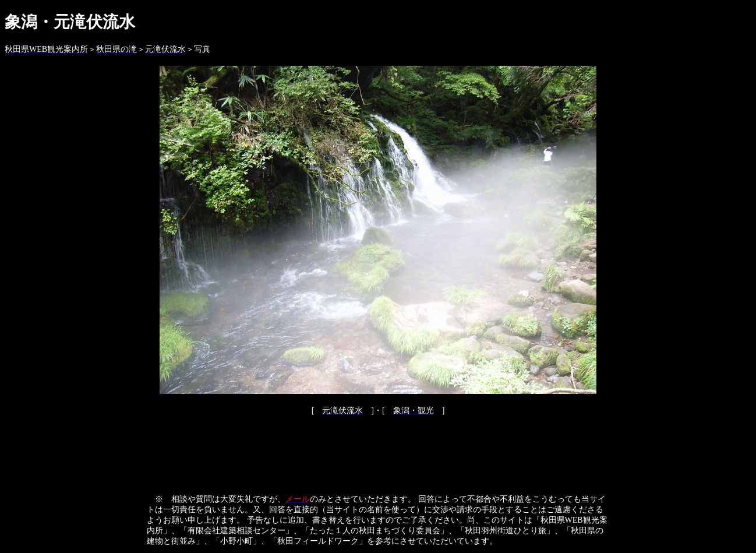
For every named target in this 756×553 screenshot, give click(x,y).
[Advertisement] (378, 454)
